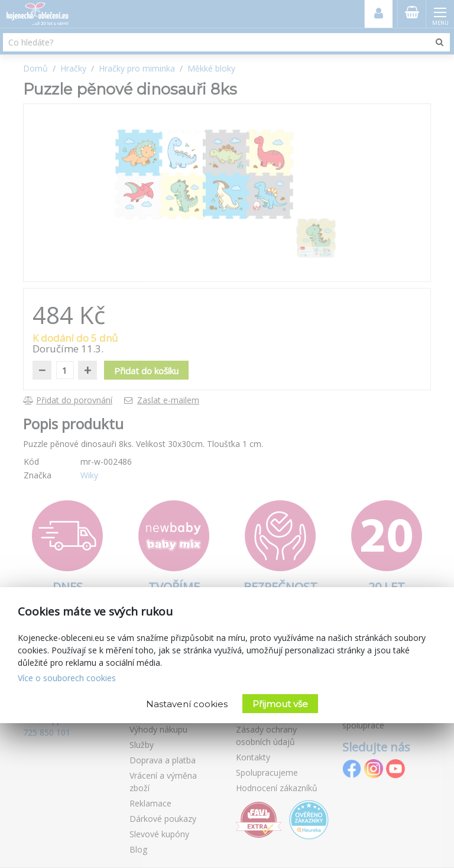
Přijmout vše (280, 704)
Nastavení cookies (187, 704)
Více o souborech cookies (67, 678)
